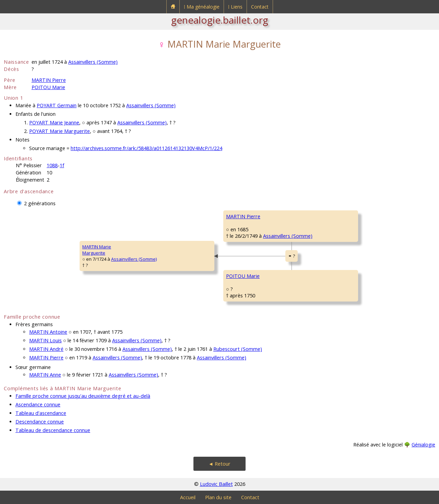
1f (62, 165)
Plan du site (218, 497)
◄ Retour (219, 464)
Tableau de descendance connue (53, 430)
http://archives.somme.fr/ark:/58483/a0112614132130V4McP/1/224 (146, 148)
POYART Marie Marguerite (60, 131)
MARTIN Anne (45, 375)
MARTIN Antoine (48, 332)
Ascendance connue (38, 404)
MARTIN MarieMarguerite (97, 250)
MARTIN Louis (45, 340)
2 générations (40, 203)
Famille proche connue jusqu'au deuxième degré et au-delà (83, 396)
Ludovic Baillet (216, 484)
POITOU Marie (48, 87)
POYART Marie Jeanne (54, 122)
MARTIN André (46, 349)
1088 (52, 165)
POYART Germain (57, 105)
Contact (260, 7)
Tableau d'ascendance (41, 413)
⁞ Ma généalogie (202, 7)
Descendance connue (40, 422)
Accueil (188, 497)
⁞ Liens (235, 7)
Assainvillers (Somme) (93, 62)
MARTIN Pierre (49, 80)
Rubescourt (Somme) (238, 349)
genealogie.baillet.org (220, 20)
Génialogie (423, 445)
